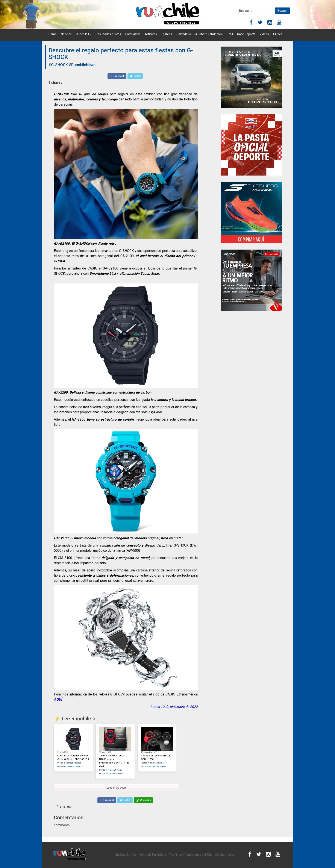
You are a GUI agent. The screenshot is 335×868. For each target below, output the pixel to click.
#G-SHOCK (58, 65)
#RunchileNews (82, 65)
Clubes (278, 34)
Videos (264, 34)
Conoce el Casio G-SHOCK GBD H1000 (156, 757)
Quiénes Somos (126, 855)
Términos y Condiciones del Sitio (191, 855)
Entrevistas (133, 34)
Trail (230, 34)
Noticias (66, 34)
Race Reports (246, 34)
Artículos (151, 34)
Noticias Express (75, 767)
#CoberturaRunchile (209, 34)
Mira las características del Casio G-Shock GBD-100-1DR (73, 757)
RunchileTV (84, 34)
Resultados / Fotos (108, 34)
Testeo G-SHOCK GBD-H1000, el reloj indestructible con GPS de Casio (114, 761)
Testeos (167, 34)
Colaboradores (225, 855)
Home (53, 34)
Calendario (184, 34)
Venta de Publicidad (153, 855)
